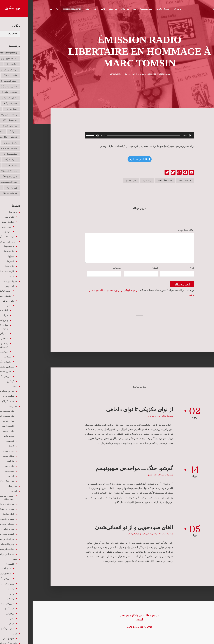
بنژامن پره (129, 416)
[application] (107, 135)
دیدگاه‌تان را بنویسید (153, 230)
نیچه (102, 9)
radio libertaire (133, 180)
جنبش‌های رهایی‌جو (131, 9)
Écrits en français (39, 9)
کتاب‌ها (70, 9)
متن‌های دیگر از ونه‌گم (104, 534)
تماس (54, 9)
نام (160, 268)
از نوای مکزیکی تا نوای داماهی (107, 409)
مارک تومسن (98, 180)
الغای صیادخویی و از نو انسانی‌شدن (101, 527)
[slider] (111, 135)
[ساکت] (65, 135)
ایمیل (122, 268)
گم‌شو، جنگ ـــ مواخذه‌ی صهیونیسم (102, 468)
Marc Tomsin (153, 180)
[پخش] (158, 135)
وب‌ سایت (84, 268)
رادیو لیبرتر (115, 180)
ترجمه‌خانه (145, 9)
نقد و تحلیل (81, 9)
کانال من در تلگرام (107, 159)
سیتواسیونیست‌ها (114, 9)
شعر (62, 9)
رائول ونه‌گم (119, 534)
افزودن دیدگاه (97, 74)
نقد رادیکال (92, 9)
